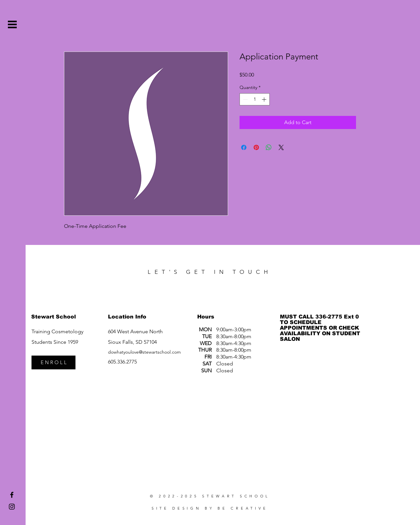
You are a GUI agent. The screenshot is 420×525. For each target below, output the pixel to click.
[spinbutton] (255, 99)
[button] (12, 24)
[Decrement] (245, 99)
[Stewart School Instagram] (12, 507)
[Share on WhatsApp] (269, 147)
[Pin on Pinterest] (256, 147)
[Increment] (265, 99)
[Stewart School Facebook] (12, 495)
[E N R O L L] (53, 362)
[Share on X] (281, 147)
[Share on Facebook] (244, 147)
